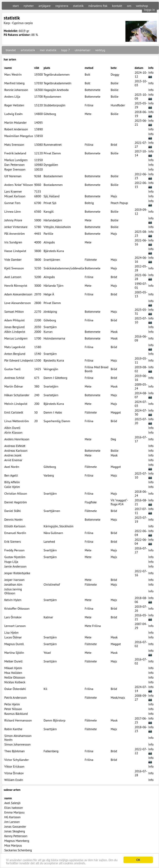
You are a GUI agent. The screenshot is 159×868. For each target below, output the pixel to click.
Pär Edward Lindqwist (19, 360)
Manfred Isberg (14, 83)
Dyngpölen (51, 165)
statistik (78, 6)
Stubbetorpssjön (54, 105)
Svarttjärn (50, 327)
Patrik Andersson (16, 697)
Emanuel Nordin (15, 533)
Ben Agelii (11, 475)
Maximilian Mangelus (19, 136)
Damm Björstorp (54, 720)
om (129, 6)
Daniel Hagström (16, 502)
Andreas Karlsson (16, 451)
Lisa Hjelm (11, 632)
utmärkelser (83, 50)
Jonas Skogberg (15, 831)
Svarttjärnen (52, 260)
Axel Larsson (13, 277)
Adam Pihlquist (15, 320)
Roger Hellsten (14, 105)
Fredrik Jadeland (15, 153)
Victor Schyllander (16, 760)
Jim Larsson (12, 822)
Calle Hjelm (12, 487)
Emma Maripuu (14, 812)
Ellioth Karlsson (15, 526)
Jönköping (50, 312)
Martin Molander (16, 122)
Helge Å (49, 294)
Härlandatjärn (53, 220)
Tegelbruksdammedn (57, 83)
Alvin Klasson (13, 432)
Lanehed (49, 542)
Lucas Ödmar (13, 637)
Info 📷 (151, 74)
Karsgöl (49, 211)
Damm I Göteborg (55, 378)
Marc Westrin (13, 74)
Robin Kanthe (13, 729)
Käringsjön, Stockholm (58, 526)
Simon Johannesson (17, 744)
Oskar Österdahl (15, 689)
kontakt (117, 6)
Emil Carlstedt (14, 412)
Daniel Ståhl (13, 511)
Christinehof (52, 584)
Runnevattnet (53, 145)
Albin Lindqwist (15, 332)
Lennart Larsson (15, 626)
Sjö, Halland (52, 196)
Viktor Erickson (14, 766)
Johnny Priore (13, 220)
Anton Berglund (15, 354)
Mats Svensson (14, 145)
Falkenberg (51, 751)
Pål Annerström (15, 234)
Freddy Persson (14, 550)
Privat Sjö (50, 203)
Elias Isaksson (14, 808)
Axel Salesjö (12, 803)
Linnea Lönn (13, 211)
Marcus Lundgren (16, 338)
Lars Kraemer (13, 191)
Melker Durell (13, 661)
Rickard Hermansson (18, 720)
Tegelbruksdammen (57, 74)
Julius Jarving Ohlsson (13, 591)
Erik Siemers (13, 542)
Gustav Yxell (12, 369)
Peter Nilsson (13, 709)
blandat (11, 50)
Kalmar (48, 617)
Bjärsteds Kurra (54, 251)
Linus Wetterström (17, 421)
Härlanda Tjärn (53, 286)
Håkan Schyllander (17, 395)
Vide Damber (13, 260)
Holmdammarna (54, 338)
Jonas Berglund (14, 327)
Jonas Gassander (15, 826)
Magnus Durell (14, 644)
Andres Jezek (13, 455)
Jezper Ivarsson (14, 580)
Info (151, 83)
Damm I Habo (53, 412)
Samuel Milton (14, 312)
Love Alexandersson (18, 303)
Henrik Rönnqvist (16, 286)
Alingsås (49, 242)
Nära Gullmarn (53, 533)
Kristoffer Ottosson (17, 608)
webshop (142, 6)
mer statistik (48, 50)
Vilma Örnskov (14, 773)
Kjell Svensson (14, 268)
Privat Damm (52, 153)
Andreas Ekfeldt (15, 446)
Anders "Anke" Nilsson (19, 185)
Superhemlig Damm (57, 421)
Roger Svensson (15, 169)
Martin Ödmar (14, 386)
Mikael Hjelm (13, 668)
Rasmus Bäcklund (16, 714)
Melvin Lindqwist (16, 404)
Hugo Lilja (11, 562)
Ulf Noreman (13, 176)
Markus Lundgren (16, 160)
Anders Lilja (12, 96)
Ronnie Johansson (16, 90)
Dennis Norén (13, 519)
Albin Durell (12, 428)
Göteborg (50, 114)
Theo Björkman (14, 751)
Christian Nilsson (16, 493)
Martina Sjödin (14, 653)
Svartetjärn (51, 386)
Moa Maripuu (13, 845)
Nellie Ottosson (15, 677)
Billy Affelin (12, 482)
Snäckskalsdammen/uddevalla (64, 268)
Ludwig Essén (13, 114)
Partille (48, 234)
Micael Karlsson (15, 196)
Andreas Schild (14, 378)
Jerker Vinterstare (16, 227)
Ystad (47, 653)
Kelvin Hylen (13, 600)
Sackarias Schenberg (18, 850)
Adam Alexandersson (18, 294)
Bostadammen (53, 176)
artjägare (45, 6)
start (16, 6)
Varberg (49, 475)
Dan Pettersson (14, 165)
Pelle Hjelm (12, 704)
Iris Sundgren (13, 242)
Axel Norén (12, 467)
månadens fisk (98, 6)
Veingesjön (51, 369)
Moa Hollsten (13, 673)
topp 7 (66, 50)
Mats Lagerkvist (15, 347)
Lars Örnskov (13, 617)
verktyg (100, 50)
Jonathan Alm (13, 584)
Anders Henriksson (17, 439)
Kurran (48, 332)
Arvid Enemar (13, 460)
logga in (149, 10)
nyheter (29, 6)
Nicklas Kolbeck (15, 682)
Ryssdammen (52, 96)
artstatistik (28, 50)
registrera (62, 6)
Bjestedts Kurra (54, 360)
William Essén (14, 780)
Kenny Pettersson (16, 836)
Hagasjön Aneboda (56, 90)
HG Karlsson (12, 817)
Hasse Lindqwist (15, 251)
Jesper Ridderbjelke (17, 573)
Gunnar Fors (12, 203)
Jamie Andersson (15, 566)
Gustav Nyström (15, 557)
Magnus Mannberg (17, 841)
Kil (45, 689)
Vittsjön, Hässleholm (57, 227)
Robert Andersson (16, 129)
